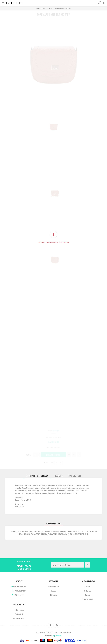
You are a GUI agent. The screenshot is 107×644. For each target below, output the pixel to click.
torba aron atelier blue (78, 534)
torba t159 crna (50, 531)
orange (92, 531)
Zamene (88, 595)
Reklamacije (88, 591)
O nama (53, 591)
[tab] (37, 476)
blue (61, 531)
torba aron (23, 534)
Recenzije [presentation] (58, 476)
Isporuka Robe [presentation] (75, 476)
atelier (83, 531)
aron (75, 531)
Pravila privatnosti (19, 618)
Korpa (100, 2)
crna (27, 531)
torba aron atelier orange (57, 534)
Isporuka (88, 587)
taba (68, 531)
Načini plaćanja (19, 610)
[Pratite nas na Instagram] (57, 625)
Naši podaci (53, 595)
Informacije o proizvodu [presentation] (37, 476)
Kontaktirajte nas (53, 587)
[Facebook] (50, 625)
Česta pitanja (19, 614)
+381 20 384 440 (20, 595)
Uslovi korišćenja (88, 599)
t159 (20, 531)
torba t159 (37, 531)
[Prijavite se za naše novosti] (67, 565)
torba (12, 531)
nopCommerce (57, 636)
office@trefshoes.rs (20, 587)
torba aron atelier (37, 534)
